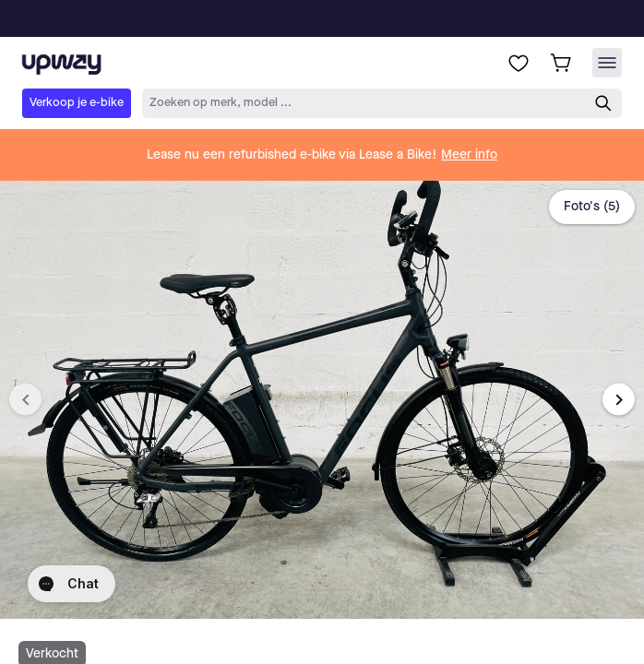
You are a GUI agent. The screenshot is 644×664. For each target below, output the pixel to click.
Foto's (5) (592, 207)
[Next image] (619, 400)
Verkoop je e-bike (77, 103)
